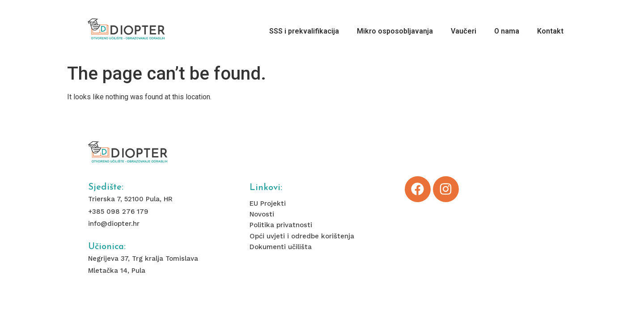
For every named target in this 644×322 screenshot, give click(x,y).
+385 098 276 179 (118, 212)
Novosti (262, 214)
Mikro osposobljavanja (395, 31)
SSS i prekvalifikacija (304, 31)
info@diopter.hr (114, 224)
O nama (507, 31)
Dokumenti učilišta (281, 247)
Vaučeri (464, 31)
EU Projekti (268, 203)
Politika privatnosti (281, 225)
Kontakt (550, 31)
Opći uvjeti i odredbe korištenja (302, 236)
